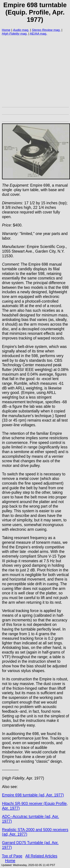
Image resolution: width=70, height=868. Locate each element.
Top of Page (12, 856)
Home (6, 30)
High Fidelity (11, 34)
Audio (17, 30)
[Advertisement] (34, 71)
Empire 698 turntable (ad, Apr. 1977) (33, 795)
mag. (25, 30)
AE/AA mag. (38, 34)
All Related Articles (41, 856)
